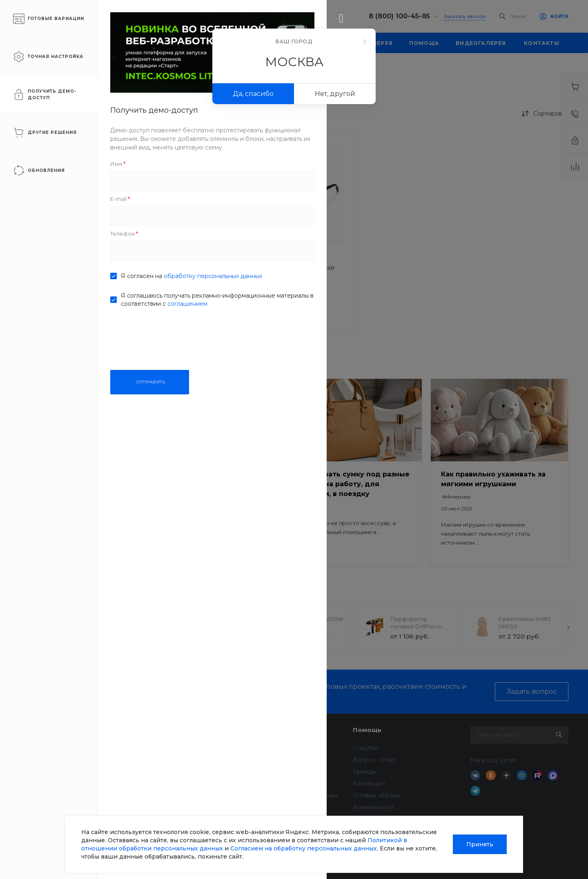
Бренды (365, 772)
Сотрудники (168, 795)
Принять (480, 844)
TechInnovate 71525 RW (313, 619)
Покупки (366, 748)
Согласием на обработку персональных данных (304, 848)
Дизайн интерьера (279, 783)
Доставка (265, 748)
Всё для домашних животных (295, 795)
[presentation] (138, 628)
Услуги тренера (274, 807)
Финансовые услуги (281, 760)
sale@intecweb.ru (57, 769)
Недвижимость (274, 772)
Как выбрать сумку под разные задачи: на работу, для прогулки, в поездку (352, 484)
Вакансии (165, 783)
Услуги (263, 730)
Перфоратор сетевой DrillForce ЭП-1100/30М (416, 626)
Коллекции (369, 783)
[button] (156, 243)
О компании (171, 730)
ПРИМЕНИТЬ (73, 313)
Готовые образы (376, 795)
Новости (163, 748)
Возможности (373, 807)
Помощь (367, 730)
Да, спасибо (253, 94)
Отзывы (161, 772)
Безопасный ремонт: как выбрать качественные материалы (194, 484)
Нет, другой (335, 94)
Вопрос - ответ (375, 760)
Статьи (160, 760)
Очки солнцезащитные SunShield (187, 272)
